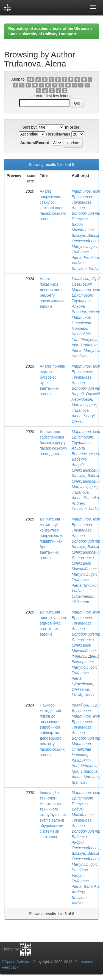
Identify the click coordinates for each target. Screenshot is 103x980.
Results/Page (59, 134)
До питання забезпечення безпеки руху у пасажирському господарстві (54, 443)
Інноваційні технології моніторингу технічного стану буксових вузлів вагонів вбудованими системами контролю (53, 815)
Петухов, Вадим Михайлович (83, 224)
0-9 (30, 79)
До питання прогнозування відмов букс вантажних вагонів (53, 623)
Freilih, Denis (83, 695)
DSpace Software (17, 962)
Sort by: (30, 127)
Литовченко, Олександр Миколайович (84, 563)
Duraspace (84, 962)
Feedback (10, 967)
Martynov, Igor (84, 246)
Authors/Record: (35, 143)
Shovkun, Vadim (86, 269)
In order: (73, 127)
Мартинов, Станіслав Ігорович (82, 323)
